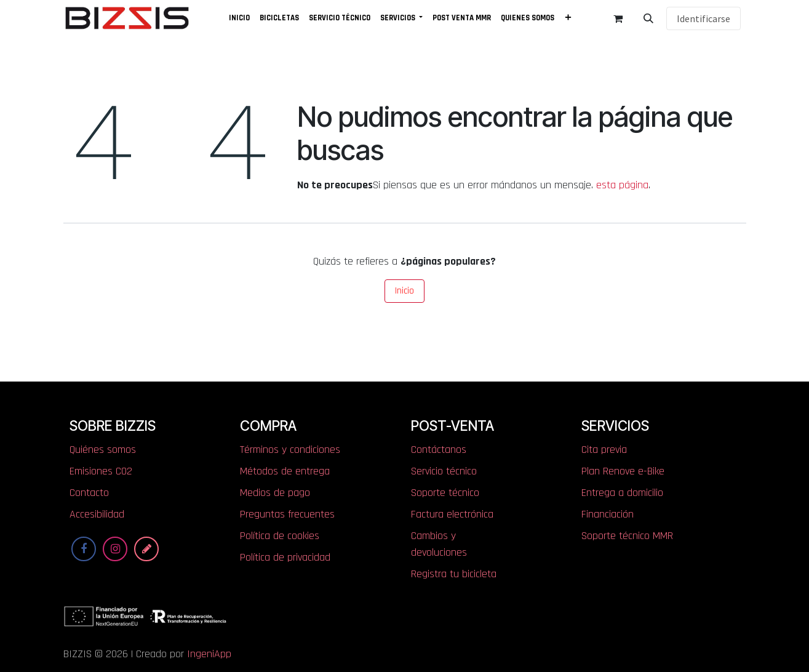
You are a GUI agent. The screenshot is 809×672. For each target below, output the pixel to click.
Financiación (608, 514)
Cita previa (604, 450)
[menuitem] (239, 18)
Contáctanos (439, 450)
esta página (622, 185)
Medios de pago (275, 493)
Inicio (404, 291)
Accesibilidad (97, 514)
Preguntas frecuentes (287, 514)
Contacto (89, 493)
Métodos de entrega (285, 471)
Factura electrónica (452, 514)
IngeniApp (209, 654)
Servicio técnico (444, 471)
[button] (648, 18)
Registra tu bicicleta (454, 574)
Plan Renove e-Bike (623, 471)
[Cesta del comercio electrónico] (618, 18)
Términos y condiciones (290, 450)
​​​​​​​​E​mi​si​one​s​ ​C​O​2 (101, 471)
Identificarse (703, 18)
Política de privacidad (285, 557)
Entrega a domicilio (622, 493)
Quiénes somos (103, 450)
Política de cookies (280, 536)
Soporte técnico (445, 493)
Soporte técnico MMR (627, 536)
